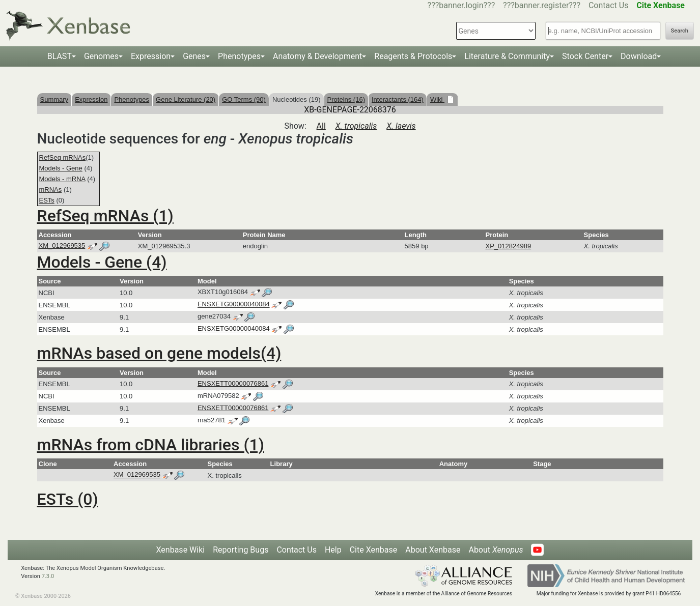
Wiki (437, 99)
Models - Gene (61, 168)
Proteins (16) (346, 99)
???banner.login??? (461, 5)
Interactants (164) (398, 99)
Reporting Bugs (241, 550)
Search (680, 31)
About (496, 550)
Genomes (101, 56)
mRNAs (51, 190)
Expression (151, 56)
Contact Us (609, 5)
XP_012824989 (509, 246)
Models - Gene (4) (102, 262)
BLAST (60, 56)
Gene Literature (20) (186, 99)
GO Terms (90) (244, 99)
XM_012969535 (62, 246)
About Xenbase (433, 550)
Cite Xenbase (374, 550)
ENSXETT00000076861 (233, 383)
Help (333, 550)
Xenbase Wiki (181, 550)
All (321, 126)
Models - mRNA (62, 179)
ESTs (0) (68, 499)
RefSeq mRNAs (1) (105, 216)
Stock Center (585, 56)
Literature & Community (507, 56)
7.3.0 (48, 576)
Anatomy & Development (317, 56)
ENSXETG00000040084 (234, 305)
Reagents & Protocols (413, 56)
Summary (54, 99)
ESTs (47, 200)
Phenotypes (239, 56)
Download (639, 56)
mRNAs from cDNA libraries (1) (151, 445)
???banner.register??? (542, 5)
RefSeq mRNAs (63, 157)
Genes (194, 56)
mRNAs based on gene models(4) (159, 353)
